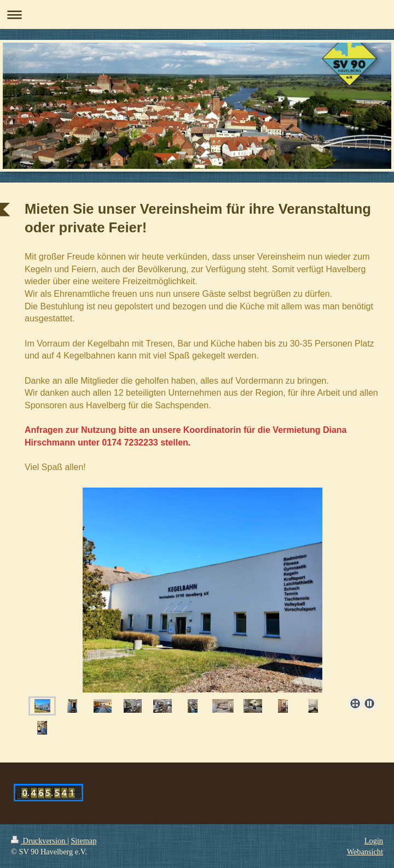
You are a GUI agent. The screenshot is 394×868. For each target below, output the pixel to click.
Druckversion (39, 841)
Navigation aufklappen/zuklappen (197, 14)
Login (374, 841)
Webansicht (365, 852)
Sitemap (83, 841)
